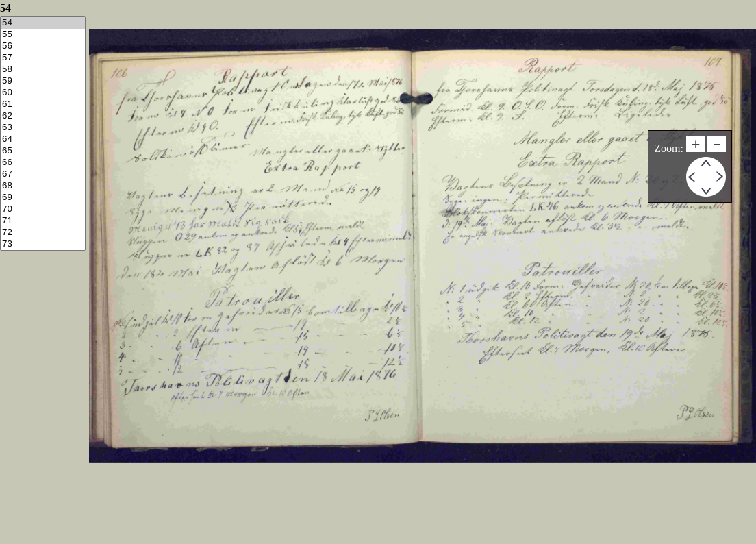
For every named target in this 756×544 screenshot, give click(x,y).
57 (43, 58)
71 (43, 221)
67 (43, 174)
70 (43, 209)
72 (43, 233)
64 (43, 139)
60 (43, 93)
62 (43, 116)
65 (43, 151)
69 (43, 198)
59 (43, 81)
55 (43, 35)
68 (43, 186)
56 (43, 46)
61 (43, 104)
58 (43, 70)
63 (43, 128)
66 (43, 163)
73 (43, 244)
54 (43, 23)
